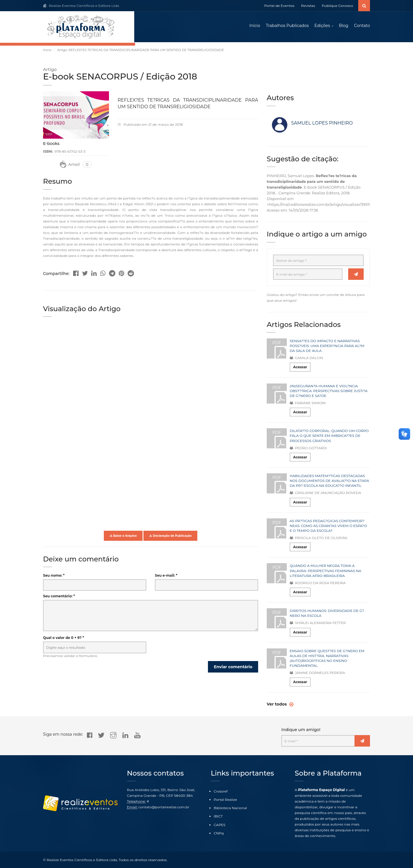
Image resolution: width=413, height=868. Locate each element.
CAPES (220, 825)
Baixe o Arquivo (123, 536)
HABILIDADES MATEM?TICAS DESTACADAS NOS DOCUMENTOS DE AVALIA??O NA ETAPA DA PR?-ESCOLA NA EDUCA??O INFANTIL (329, 482)
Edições (322, 26)
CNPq (219, 833)
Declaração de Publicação (170, 536)
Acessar (300, 368)
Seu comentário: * (59, 597)
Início (255, 26)
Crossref (221, 791)
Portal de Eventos (279, 6)
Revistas (308, 6)
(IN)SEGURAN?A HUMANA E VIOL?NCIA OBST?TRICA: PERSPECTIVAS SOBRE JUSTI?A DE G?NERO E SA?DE (329, 391)
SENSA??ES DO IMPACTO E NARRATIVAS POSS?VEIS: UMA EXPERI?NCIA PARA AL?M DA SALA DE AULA (327, 347)
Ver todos (277, 705)
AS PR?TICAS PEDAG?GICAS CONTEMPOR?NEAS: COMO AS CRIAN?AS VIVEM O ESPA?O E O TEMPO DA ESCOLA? (328, 527)
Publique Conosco (337, 6)
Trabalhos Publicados (287, 26)
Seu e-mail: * (166, 576)
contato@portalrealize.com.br (164, 807)
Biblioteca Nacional (230, 808)
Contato (362, 26)
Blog (344, 26)
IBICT (218, 816)
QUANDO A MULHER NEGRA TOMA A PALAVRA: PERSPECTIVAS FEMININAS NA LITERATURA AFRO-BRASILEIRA (325, 571)
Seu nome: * (54, 576)
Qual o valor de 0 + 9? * (64, 639)
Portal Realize (225, 800)
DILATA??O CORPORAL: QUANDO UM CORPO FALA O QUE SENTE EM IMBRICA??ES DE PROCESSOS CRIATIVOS (329, 436)
